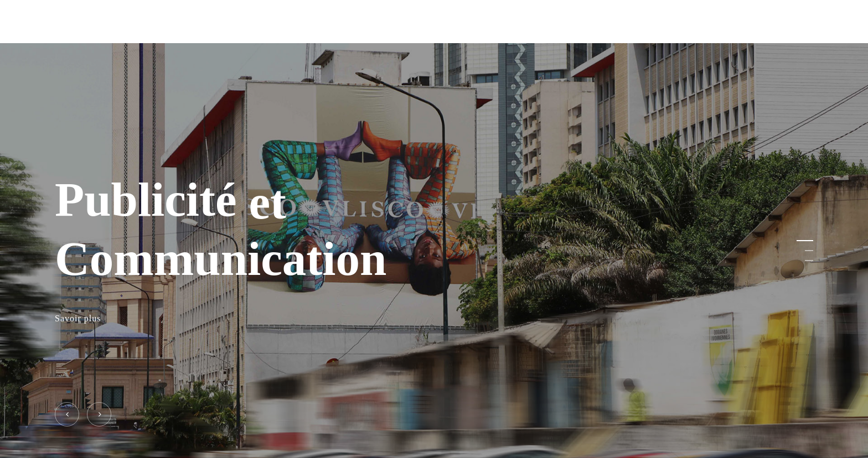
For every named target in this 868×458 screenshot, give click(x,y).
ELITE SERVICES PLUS (111, 22)
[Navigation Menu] (807, 22)
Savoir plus (78, 319)
